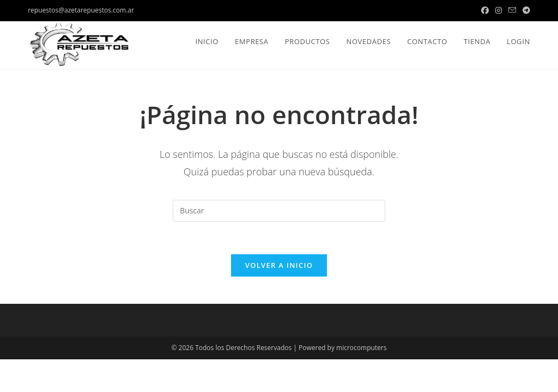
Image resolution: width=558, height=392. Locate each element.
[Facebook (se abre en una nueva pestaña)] (485, 10)
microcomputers (361, 348)
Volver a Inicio (279, 265)
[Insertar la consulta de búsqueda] (279, 211)
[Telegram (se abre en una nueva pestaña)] (525, 10)
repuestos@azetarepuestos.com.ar (81, 10)
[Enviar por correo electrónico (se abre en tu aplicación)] (512, 10)
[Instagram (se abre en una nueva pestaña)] (499, 10)
